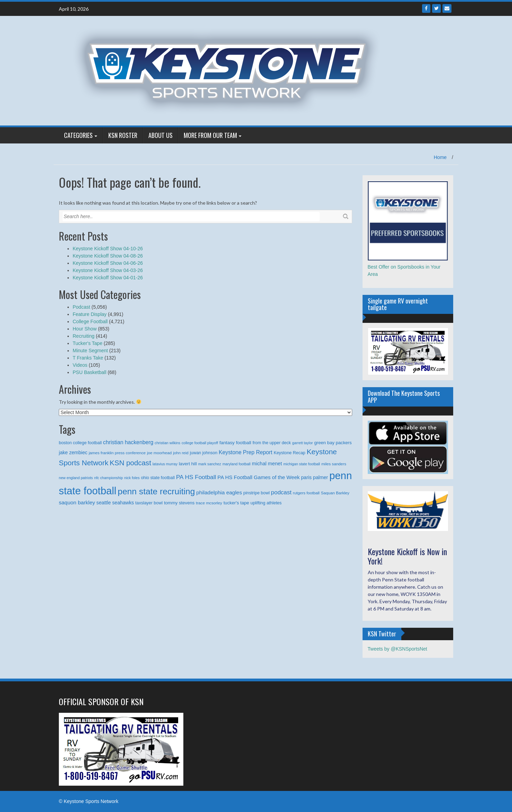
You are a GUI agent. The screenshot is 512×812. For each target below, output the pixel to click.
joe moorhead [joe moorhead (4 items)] (159, 453)
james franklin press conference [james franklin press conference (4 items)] (117, 453)
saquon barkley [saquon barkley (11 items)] (77, 502)
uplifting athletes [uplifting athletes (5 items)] (266, 503)
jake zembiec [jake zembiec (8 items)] (73, 452)
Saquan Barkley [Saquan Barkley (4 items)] (335, 493)
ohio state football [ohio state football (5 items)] (158, 478)
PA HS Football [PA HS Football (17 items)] (196, 477)
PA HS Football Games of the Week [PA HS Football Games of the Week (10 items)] (258, 477)
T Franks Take (88, 358)
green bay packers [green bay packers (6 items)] (333, 443)
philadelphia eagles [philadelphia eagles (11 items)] (219, 492)
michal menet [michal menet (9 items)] (267, 464)
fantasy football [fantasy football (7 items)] (235, 443)
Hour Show (85, 329)
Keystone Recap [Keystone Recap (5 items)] (289, 453)
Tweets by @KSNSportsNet (397, 649)
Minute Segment (90, 351)
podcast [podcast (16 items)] (281, 492)
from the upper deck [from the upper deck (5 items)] (272, 443)
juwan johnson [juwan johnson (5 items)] (204, 453)
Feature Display (90, 314)
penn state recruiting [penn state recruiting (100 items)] (156, 491)
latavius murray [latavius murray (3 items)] (165, 464)
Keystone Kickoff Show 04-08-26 (108, 256)
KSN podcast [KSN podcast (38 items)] (130, 463)
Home (440, 157)
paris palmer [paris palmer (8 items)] (314, 477)
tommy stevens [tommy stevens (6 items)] (179, 503)
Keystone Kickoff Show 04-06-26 (108, 263)
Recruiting (84, 336)
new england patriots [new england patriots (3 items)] (76, 478)
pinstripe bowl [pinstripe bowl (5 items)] (256, 493)
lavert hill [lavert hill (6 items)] (188, 464)
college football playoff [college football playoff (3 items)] (200, 443)
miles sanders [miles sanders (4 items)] (334, 464)
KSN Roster (123, 135)
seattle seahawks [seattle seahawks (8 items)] (115, 503)
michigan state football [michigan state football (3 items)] (302, 464)
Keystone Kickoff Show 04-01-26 (108, 278)
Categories (78, 135)
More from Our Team (210, 135)
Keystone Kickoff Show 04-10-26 (108, 249)
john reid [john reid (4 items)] (181, 453)
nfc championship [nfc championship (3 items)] (108, 478)
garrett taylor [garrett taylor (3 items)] (303, 443)
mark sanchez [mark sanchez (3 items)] (210, 464)
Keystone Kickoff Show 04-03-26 (108, 270)
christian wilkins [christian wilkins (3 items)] (167, 443)
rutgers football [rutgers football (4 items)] (306, 493)
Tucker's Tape (88, 343)
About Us (161, 135)
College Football (90, 321)
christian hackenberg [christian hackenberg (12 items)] (128, 442)
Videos (80, 365)
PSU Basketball (89, 372)
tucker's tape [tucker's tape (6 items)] (236, 503)
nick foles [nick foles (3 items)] (132, 478)
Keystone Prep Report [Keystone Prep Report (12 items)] (245, 452)
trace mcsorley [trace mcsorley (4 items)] (209, 503)
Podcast (81, 307)
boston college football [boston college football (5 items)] (80, 443)
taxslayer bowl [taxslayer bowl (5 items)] (149, 503)
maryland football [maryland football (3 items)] (236, 464)
